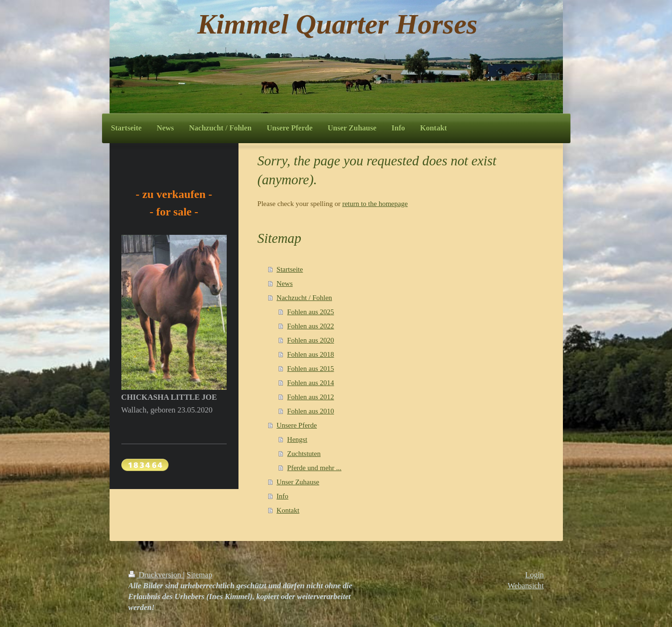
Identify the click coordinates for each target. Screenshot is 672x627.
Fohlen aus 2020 (310, 340)
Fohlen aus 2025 (310, 312)
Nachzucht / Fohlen (304, 298)
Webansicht (526, 586)
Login (534, 575)
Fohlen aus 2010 (310, 411)
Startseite (290, 269)
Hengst (297, 439)
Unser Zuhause (298, 482)
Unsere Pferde (297, 425)
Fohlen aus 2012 (310, 397)
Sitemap (199, 575)
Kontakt (288, 510)
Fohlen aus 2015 (310, 369)
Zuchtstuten (304, 454)
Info (283, 496)
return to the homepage (375, 204)
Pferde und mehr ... (314, 468)
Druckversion (156, 575)
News (285, 283)
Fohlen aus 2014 (310, 383)
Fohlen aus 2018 (310, 354)
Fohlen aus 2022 (310, 326)
